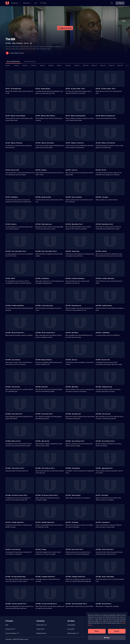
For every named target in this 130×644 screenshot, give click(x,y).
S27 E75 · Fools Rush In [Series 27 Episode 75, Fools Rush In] (103, 522)
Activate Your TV (10, 629)
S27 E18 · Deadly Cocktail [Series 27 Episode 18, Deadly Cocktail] (43, 197)
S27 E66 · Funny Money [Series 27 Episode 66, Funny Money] (73, 468)
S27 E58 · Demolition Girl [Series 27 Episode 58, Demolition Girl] (73, 414)
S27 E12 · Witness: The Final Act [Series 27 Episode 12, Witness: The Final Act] (105, 143)
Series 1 (8, 65)
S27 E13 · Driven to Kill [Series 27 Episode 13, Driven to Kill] (12, 170)
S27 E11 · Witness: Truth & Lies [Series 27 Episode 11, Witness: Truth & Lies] (75, 143)
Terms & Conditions (11, 633)
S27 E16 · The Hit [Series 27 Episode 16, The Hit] (101, 170)
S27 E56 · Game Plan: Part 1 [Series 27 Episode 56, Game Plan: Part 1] (14, 414)
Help (7, 625)
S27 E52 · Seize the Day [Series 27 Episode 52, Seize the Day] (13, 387)
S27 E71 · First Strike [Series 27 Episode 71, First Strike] (102, 495)
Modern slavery (72, 633)
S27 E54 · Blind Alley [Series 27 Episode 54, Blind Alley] (72, 387)
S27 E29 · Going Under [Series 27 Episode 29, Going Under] (73, 251)
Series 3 (25, 65)
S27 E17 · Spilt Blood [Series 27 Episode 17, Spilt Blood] (12, 197)
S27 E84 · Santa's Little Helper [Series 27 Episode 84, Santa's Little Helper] (105, 577)
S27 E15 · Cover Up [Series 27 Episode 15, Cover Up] (71, 170)
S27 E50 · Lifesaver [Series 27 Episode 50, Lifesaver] (71, 360)
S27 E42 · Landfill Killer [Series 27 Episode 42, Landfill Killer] (103, 333)
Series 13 (111, 65)
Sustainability (71, 625)
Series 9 (77, 65)
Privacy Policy (40, 625)
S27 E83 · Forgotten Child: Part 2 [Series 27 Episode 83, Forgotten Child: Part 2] (75, 577)
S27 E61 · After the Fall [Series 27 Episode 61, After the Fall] (42, 441)
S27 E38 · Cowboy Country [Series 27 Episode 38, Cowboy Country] (104, 306)
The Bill (10, 39)
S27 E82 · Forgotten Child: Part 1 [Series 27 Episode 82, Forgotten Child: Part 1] (45, 577)
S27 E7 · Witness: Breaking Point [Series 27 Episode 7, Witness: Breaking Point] (75, 116)
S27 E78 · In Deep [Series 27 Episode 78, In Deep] (41, 549)
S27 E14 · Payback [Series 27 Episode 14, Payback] (41, 170)
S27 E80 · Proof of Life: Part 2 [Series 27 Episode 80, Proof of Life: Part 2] (105, 549)
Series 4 (34, 65)
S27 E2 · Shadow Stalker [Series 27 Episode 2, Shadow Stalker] (43, 89)
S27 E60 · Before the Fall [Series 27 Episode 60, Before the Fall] (13, 441)
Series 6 (51, 65)
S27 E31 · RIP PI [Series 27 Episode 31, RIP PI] (10, 278)
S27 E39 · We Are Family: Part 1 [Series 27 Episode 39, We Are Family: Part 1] (15, 333)
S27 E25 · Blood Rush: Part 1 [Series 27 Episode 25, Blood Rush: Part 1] (74, 224)
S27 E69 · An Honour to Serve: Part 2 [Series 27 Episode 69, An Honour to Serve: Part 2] (47, 495)
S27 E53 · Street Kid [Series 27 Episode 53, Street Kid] (42, 387)
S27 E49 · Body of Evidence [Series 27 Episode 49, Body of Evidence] (44, 360)
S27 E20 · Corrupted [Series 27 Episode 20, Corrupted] (102, 197)
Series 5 (42, 65)
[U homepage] (7, 3)
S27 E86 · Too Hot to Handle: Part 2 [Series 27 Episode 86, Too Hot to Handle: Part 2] (46, 604)
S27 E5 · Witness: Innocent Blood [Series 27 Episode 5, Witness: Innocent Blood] (15, 116)
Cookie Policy (40, 629)
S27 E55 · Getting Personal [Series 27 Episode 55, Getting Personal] (104, 387)
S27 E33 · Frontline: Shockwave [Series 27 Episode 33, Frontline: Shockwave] (75, 278)
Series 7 (59, 65)
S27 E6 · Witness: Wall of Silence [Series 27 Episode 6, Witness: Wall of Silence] (45, 116)
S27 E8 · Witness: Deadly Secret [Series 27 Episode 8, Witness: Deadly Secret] (105, 116)
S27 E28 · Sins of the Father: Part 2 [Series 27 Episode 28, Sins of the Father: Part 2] (46, 251)
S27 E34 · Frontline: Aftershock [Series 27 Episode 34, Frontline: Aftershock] (105, 278)
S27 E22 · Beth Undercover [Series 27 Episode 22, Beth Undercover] (44, 224)
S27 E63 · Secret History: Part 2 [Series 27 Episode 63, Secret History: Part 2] (105, 441)
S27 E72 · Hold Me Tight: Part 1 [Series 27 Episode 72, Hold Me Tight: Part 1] (15, 522)
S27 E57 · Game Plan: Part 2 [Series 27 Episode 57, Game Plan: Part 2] (44, 414)
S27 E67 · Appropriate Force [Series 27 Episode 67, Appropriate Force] (104, 468)
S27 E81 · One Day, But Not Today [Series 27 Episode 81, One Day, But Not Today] (15, 577)
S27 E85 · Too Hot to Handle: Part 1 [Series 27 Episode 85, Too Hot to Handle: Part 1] (16, 604)
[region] (107, 627)
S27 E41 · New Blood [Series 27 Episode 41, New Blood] (72, 333)
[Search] (112, 3)
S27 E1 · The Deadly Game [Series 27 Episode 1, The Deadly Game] (13, 89)
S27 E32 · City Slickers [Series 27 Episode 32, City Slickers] (42, 278)
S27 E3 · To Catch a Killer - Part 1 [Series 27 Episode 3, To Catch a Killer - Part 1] (75, 89)
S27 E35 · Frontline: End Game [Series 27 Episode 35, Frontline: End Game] (15, 306)
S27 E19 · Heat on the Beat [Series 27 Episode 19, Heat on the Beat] (74, 197)
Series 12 (103, 65)
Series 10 (86, 65)
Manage (107, 638)
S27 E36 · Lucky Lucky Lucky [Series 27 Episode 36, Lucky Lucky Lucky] (44, 306)
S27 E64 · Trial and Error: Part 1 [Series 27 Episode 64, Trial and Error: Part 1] (15, 468)
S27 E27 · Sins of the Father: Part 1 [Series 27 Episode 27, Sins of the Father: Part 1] (16, 251)
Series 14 (120, 65)
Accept (117, 631)
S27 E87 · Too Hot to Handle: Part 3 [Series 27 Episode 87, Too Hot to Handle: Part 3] (76, 604)
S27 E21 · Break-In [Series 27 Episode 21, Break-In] (11, 224)
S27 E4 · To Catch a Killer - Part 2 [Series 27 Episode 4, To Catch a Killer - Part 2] (106, 89)
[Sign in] (120, 3)
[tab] (30, 62)
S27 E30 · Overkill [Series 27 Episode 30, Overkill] (101, 251)
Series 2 (17, 65)
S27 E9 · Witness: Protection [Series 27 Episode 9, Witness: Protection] (14, 143)
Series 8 (68, 65)
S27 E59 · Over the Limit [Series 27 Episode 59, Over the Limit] (103, 414)
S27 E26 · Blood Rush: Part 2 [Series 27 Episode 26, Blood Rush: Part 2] (104, 224)
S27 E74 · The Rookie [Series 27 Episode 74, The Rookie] (72, 522)
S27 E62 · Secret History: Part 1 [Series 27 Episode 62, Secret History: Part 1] (75, 441)
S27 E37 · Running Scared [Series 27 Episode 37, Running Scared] (73, 306)
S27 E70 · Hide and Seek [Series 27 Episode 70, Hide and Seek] (73, 495)
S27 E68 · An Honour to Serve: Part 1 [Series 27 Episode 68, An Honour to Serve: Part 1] (16, 495)
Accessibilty (71, 629)
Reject (97, 631)
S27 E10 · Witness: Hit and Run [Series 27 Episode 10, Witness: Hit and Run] (45, 143)
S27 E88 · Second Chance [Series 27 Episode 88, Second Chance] (104, 604)
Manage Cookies (41, 633)
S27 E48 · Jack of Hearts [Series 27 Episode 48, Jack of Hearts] (13, 360)
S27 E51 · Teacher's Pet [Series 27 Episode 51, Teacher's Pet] (103, 360)
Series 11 (94, 65)
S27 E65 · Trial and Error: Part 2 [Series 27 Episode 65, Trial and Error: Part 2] (45, 468)
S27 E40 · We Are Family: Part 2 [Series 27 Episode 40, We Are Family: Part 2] (45, 333)
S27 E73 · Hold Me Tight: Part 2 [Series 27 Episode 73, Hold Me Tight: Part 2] (45, 522)
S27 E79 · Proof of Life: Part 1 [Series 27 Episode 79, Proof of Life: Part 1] (74, 549)
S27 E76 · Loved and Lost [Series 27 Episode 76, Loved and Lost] (13, 549)
